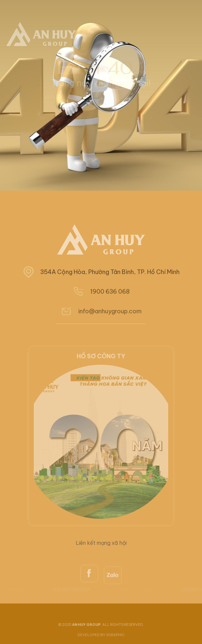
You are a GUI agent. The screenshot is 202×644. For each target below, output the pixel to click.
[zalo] (113, 592)
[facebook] (89, 590)
